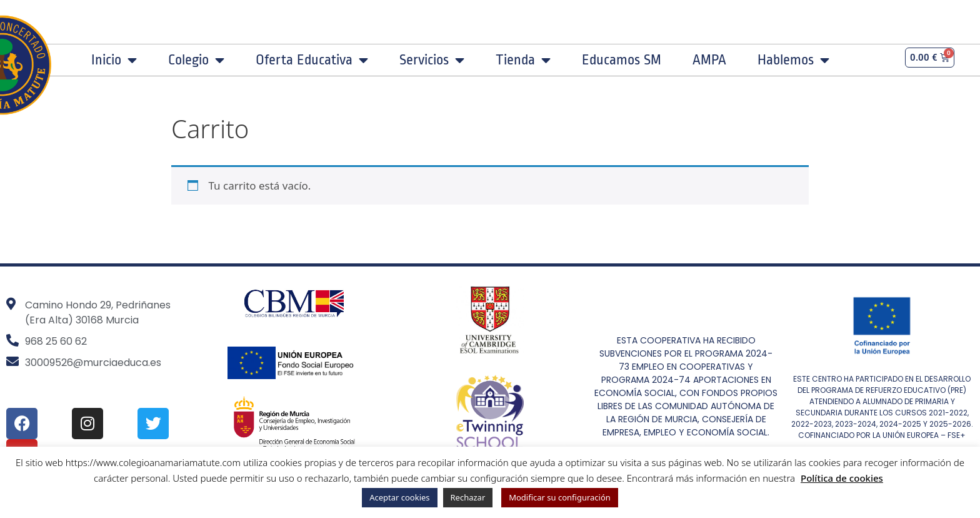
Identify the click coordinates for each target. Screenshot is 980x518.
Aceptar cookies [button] (399, 497)
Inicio (114, 60)
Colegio (196, 60)
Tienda (523, 60)
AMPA (709, 60)
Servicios (432, 60)
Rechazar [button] (468, 497)
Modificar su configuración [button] (560, 497)
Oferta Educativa (312, 60)
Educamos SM (622, 60)
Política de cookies (842, 478)
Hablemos (793, 60)
